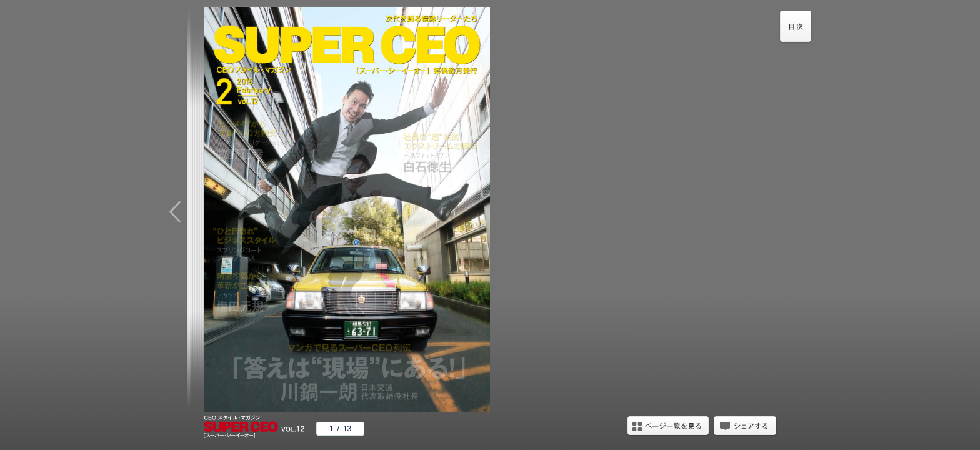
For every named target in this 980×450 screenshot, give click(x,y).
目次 (796, 28)
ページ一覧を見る (668, 427)
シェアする (745, 427)
